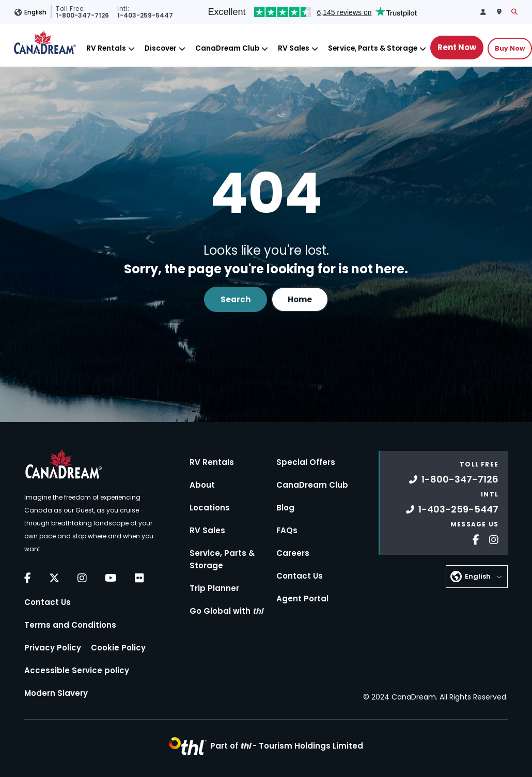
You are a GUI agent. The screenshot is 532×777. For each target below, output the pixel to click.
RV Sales (294, 48)
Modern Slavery (56, 693)
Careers (293, 553)
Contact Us (48, 602)
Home (300, 299)
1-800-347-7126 (454, 479)
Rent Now (457, 47)
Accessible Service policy (77, 670)
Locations (210, 508)
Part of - (287, 746)
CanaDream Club (227, 48)
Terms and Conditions (70, 625)
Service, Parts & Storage (373, 48)
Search (236, 299)
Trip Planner (214, 588)
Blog (285, 508)
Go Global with (226, 611)
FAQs (287, 530)
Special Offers (306, 462)
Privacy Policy (53, 648)
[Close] (131, 49)
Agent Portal (302, 599)
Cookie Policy (118, 648)
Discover (161, 48)
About (202, 485)
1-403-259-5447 (452, 509)
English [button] (35, 12)
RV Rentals (106, 48)
